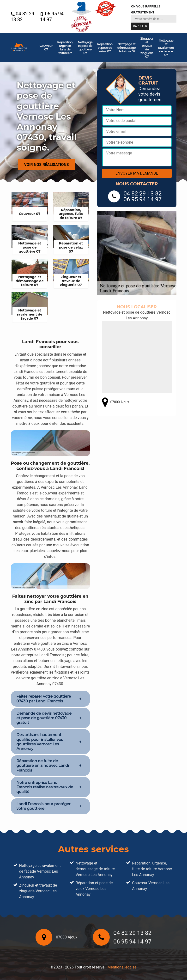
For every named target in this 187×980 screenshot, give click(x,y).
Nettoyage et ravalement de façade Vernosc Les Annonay (40, 871)
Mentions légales (122, 967)
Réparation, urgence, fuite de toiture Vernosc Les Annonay (152, 869)
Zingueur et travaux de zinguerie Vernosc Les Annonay (38, 891)
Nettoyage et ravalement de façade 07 (166, 48)
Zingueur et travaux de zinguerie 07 (147, 47)
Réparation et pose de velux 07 (105, 48)
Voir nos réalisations (47, 165)
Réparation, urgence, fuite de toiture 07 (65, 47)
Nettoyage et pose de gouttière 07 (85, 47)
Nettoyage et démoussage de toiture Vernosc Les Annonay (95, 869)
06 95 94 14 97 (52, 17)
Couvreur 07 (46, 47)
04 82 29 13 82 (23, 17)
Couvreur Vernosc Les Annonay (151, 886)
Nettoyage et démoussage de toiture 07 (127, 48)
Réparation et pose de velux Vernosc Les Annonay (94, 889)
